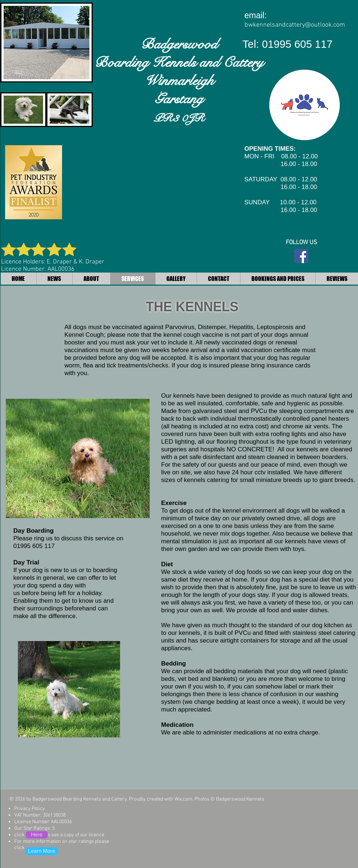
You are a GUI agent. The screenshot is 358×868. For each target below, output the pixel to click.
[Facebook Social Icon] (301, 256)
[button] (78, 458)
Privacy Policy (30, 809)
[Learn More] (42, 851)
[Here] (37, 835)
